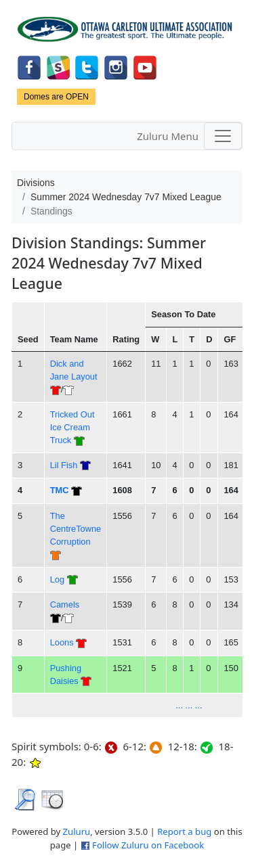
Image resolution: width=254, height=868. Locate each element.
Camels (65, 604)
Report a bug (184, 831)
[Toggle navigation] (223, 136)
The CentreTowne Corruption (76, 529)
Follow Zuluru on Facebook (148, 845)
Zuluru (77, 831)
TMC (60, 490)
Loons (62, 642)
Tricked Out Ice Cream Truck (72, 428)
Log (57, 579)
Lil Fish (64, 465)
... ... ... (189, 705)
